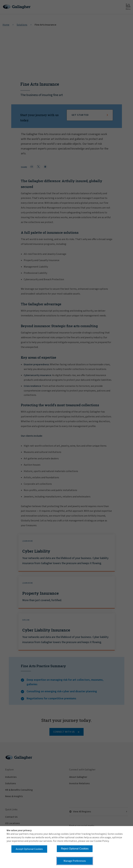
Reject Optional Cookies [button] (75, 849)
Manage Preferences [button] (75, 861)
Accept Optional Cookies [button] (29, 849)
